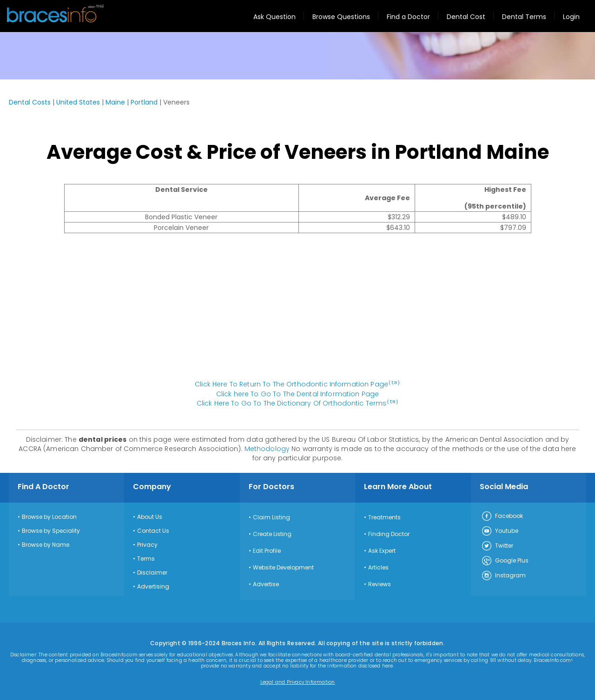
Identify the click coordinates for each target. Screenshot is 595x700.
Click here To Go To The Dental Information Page (298, 393)
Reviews (380, 583)
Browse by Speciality (51, 530)
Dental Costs (30, 102)
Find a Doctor (408, 17)
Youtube (500, 530)
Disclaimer (152, 572)
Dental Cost (466, 17)
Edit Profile (267, 550)
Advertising (153, 586)
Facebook (502, 516)
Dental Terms (524, 17)
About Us (150, 516)
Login (571, 17)
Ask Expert (382, 550)
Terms (146, 558)
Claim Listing (271, 517)
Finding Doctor (389, 533)
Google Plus (505, 560)
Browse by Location (49, 516)
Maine (115, 102)
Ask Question (274, 17)
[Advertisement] (297, 311)
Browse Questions (341, 17)
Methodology (267, 448)
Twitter (497, 545)
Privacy (147, 544)
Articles (378, 567)
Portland (144, 102)
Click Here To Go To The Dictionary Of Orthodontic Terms (297, 403)
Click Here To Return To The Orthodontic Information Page (297, 384)
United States (78, 102)
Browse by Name (46, 544)
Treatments (384, 517)
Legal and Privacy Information (298, 681)
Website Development (283, 567)
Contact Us (153, 530)
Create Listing (272, 533)
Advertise (266, 583)
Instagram (503, 575)
